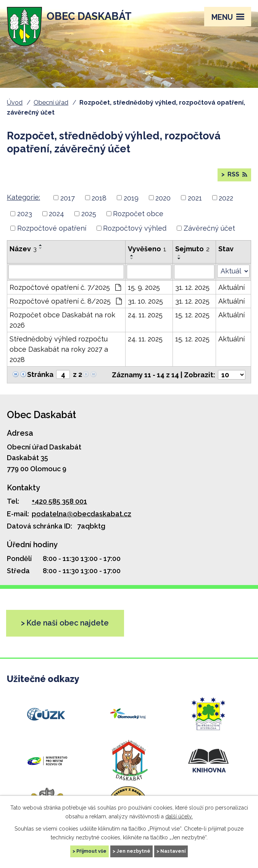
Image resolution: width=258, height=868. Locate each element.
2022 (226, 198)
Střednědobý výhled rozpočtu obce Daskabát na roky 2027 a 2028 (59, 349)
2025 (89, 214)
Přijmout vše (91, 851)
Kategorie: (23, 197)
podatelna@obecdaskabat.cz (81, 514)
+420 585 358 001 (59, 501)
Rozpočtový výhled (135, 228)
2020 (163, 198)
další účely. (179, 816)
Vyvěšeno (147, 249)
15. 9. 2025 (144, 287)
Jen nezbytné (133, 851)
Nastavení (173, 851)
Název (23, 249)
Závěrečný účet (209, 228)
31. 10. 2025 (145, 301)
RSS (237, 174)
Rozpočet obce (138, 214)
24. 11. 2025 (145, 315)
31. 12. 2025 (192, 287)
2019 (131, 198)
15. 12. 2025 (192, 315)
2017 (68, 198)
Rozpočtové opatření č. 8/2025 (66, 301)
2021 (195, 198)
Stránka (40, 374)
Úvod (15, 103)
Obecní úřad (51, 103)
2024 (56, 214)
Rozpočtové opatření (52, 228)
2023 (25, 214)
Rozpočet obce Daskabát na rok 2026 (62, 320)
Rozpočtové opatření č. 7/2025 (65, 287)
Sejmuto (192, 249)
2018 (99, 198)
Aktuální (231, 287)
